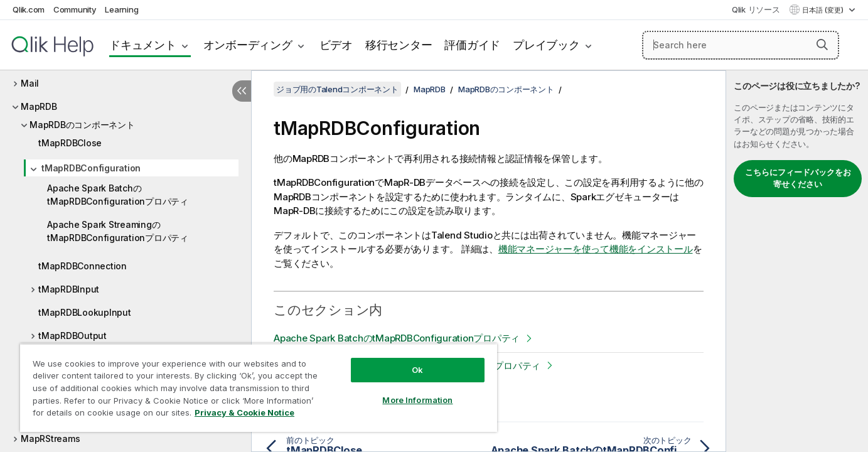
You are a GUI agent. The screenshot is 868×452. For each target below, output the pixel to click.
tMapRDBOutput (72, 336)
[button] (822, 45)
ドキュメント (143, 45)
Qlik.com (29, 9)
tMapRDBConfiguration (91, 168)
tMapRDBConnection (83, 266)
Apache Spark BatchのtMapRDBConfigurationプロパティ (118, 195)
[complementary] (797, 261)
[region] (259, 388)
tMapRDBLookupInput (85, 312)
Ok (417, 370)
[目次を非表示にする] (242, 91)
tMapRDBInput (69, 289)
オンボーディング (248, 45)
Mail (30, 83)
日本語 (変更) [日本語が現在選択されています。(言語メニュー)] (824, 10)
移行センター (399, 45)
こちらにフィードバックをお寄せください (798, 178)
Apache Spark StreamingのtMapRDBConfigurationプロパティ (118, 231)
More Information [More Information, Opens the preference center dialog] (417, 400)
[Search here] (741, 45)
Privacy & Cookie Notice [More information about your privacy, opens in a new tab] (244, 412)
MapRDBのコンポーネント (82, 125)
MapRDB (39, 106)
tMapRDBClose (70, 143)
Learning (121, 9)
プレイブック (546, 45)
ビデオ (336, 45)
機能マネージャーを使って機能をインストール (596, 249)
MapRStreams (50, 439)
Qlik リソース (756, 9)
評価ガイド (472, 45)
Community (75, 9)
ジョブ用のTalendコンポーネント (337, 89)
